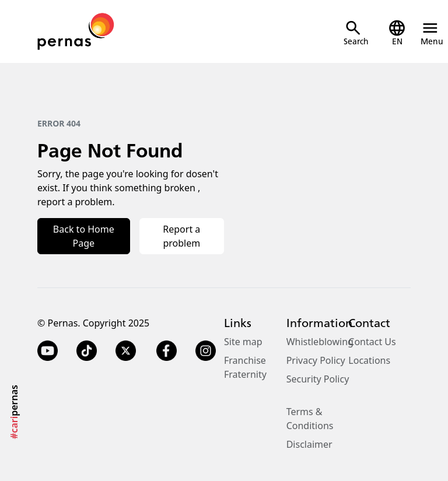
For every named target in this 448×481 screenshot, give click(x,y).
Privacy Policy (316, 360)
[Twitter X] (126, 351)
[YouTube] (48, 351)
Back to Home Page (84, 236)
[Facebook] (166, 351)
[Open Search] (356, 33)
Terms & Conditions (310, 419)
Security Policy (318, 379)
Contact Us (372, 342)
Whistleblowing (320, 342)
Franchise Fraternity (245, 367)
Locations (369, 360)
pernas (14, 412)
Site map (243, 342)
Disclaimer (309, 444)
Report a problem (181, 236)
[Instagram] (207, 351)
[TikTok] (87, 351)
